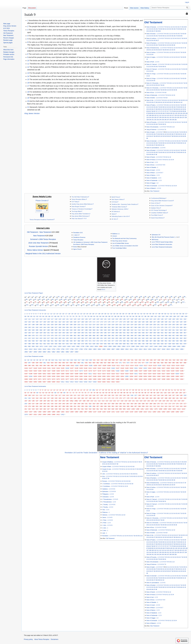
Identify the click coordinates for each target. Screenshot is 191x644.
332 (52, 333)
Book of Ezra (150, 92)
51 (162, 109)
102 (176, 113)
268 (136, 327)
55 (169, 109)
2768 (81, 349)
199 (37, 324)
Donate (38, 211)
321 (174, 330)
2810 (127, 349)
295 (75, 330)
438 (128, 338)
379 (67, 335)
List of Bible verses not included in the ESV (125, 246)
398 (139, 335)
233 (166, 324)
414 (37, 338)
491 (166, 341)
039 (163, 360)
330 (45, 333)
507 (64, 344)
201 (45, 324)
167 (79, 322)
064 (94, 363)
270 (143, 327)
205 (60, 324)
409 (181, 335)
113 (163, 115)
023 (102, 360)
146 (165, 120)
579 (83, 344)
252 (75, 327)
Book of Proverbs (151, 122)
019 (87, 360)
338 (75, 333)
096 (52, 365)
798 (147, 344)
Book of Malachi (151, 188)
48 (156, 31)
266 (128, 327)
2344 (137, 346)
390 (109, 335)
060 (79, 363)
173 (102, 322)
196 (26, 324)
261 (109, 327)
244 (45, 327)
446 (158, 338)
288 (48, 330)
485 (143, 341)
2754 (54, 349)
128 (160, 117)
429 (94, 338)
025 (110, 360)
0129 (40, 368)
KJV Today (75, 202)
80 (174, 111)
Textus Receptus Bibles (79, 199)
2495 (183, 346)
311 (136, 330)
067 (105, 363)
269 (139, 327)
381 (75, 335)
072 (124, 363)
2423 (142, 346)
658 (117, 344)
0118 (150, 365)
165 (71, 322)
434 (113, 338)
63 (183, 109)
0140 (86, 368)
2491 (179, 346)
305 (113, 330)
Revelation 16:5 (78, 233)
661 (128, 344)
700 (143, 344)
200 (41, 324)
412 (29, 338)
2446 (165, 346)
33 (169, 29)
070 (117, 363)
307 (120, 330)
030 (128, 360)
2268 (133, 346)
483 (136, 341)
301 (98, 330)
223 (128, 324)
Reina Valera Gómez (35, 250)
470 (86, 341)
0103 (81, 365)
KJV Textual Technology (158, 210)
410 (185, 335)
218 (109, 324)
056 (64, 363)
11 (170, 27)
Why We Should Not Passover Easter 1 (163, 237)
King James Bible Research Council (162, 201)
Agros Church (77, 249)
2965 (76, 352)
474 (102, 341)
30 (163, 29)
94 (160, 113)
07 (43, 360)
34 (171, 29)
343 (94, 333)
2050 (101, 346)
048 (33, 363)
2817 (159, 349)
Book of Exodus (151, 34)
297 (83, 330)
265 (124, 327)
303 (105, 330)
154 (29, 322)
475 (105, 341)
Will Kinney (155, 240)
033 (140, 360)
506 (60, 344)
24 (153, 29)
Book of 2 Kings (151, 78)
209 (75, 324)
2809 (122, 349)
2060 (115, 346)
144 (160, 120)
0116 (141, 365)
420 (60, 338)
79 (173, 111)
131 (168, 117)
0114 (132, 365)
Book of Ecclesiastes (152, 127)
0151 (136, 368)
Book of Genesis (151, 27)
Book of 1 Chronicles (152, 83)
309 (128, 330)
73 (162, 111)
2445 (160, 346)
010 (53, 360)
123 (148, 117)
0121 (164, 365)
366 (181, 333)
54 (167, 109)
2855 (182, 349)
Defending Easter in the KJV (120, 216)
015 (72, 360)
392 (117, 335)
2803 (95, 349)
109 (153, 115)
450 (174, 338)
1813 (92, 346)
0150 (131, 368)
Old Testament (153, 22)
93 (158, 113)
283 (29, 330)
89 (151, 113)
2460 (170, 346)
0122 (169, 365)
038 (159, 360)
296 (79, 330)
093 (41, 365)
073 (128, 363)
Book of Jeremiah (151, 141)
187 (155, 322)
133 (173, 117)
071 (120, 363)
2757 (67, 349)
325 (26, 333)
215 (98, 324)
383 (83, 335)
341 (86, 333)
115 (168, 115)
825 (158, 344)
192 (174, 322)
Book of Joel (150, 162)
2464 (174, 346)
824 (155, 344)
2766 (72, 349)
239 (26, 327)
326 (29, 333)
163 (64, 322)
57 (173, 109)
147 (168, 120)
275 (162, 327)
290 (56, 330)
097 (56, 365)
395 (128, 335)
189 (162, 322)
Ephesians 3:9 (156, 235)
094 (45, 365)
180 (128, 322)
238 (185, 324)
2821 (177, 349)
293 (67, 330)
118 (175, 115)
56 (171, 109)
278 (174, 327)
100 (171, 113)
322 (177, 330)
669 (132, 344)
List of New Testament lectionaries (162, 247)
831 (181, 344)
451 (177, 338)
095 (48, 365)
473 (98, 341)
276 (166, 327)
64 (185, 109)
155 (33, 322)
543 (67, 344)
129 (163, 117)
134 (175, 117)
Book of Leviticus (151, 38)
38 (178, 29)
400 (147, 335)
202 (48, 324)
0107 (100, 365)
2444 (156, 346)
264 (120, 327)
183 (139, 322)
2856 (26, 352)
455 (29, 341)
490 (162, 341)
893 (33, 346)
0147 (118, 368)
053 (52, 363)
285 (37, 330)
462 (56, 341)
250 (67, 327)
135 (178, 117)
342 (90, 333)
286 (41, 330)
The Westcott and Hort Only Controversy (124, 238)
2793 (86, 349)
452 (181, 338)
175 (109, 322)
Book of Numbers (151, 43)
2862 (54, 352)
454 (26, 341)
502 (45, 344)
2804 (99, 349)
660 (124, 344)
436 (120, 338)
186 (151, 322)
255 (86, 327)
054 (56, 363)
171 (94, 322)
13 (173, 27)
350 (120, 333)
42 (185, 29)
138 (186, 117)
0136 (67, 368)
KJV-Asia (114, 202)
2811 (131, 349)
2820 (173, 349)
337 (71, 333)
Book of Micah (151, 173)
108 (150, 115)
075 (136, 363)
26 (156, 29)
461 (52, 341)
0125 (182, 365)
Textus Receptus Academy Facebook (41, 219)
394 (124, 335)
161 (56, 322)
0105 (91, 365)
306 (117, 330)
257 (94, 327)
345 (102, 333)
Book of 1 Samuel (152, 64)
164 (67, 322)
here (103, 290)
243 (41, 327)
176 (113, 322)
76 (167, 111)
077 (143, 363)
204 (56, 324)
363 (170, 333)
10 (168, 27)
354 (136, 333)
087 (181, 363)
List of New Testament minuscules (162, 244)
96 (163, 113)
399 (143, 335)
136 (181, 117)
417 (48, 338)
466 (71, 341)
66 (149, 111)
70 (156, 111)
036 (151, 360)
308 (124, 330)
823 (151, 344)
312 (139, 330)
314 (147, 330)
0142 (95, 368)
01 (25, 360)
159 (48, 322)
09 (49, 360)
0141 (90, 368)
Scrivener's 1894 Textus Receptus (43, 239)
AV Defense (115, 211)
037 (155, 360)
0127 (31, 368)
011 (56, 360)
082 (162, 363)
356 (143, 333)
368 (26, 335)
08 (46, 360)
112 (160, 115)
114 (165, 115)
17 (180, 27)
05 (37, 360)
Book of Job (150, 100)
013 (64, 360)
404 (162, 335)
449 (170, 338)
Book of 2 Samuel (152, 69)
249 (64, 327)
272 (151, 327)
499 (33, 344)
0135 (63, 368)
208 (71, 324)
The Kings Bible (76, 211)
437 (124, 338)
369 (29, 335)
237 (181, 324)
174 (105, 322)
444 (151, 338)
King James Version (32, 113)
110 (155, 115)
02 (28, 360)
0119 (155, 365)
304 (109, 330)
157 (41, 322)
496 (185, 341)
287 (45, 330)
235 (174, 324)
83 (180, 111)
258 (98, 327)
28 (160, 29)
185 (147, 322)
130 (165, 117)
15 (177, 27)
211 (83, 324)
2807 (113, 349)
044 (182, 360)
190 (166, 322)
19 (184, 27)
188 (158, 322)
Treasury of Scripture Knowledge (81, 209)
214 (94, 324)
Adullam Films (155, 208)
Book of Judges (151, 57)
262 (113, 327)
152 (185, 319)
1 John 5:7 (76, 235)
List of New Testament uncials (34, 356)
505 (56, 344)
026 (113, 360)
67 (151, 111)
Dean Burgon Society (78, 207)
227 (143, 324)
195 (185, 322)
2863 (58, 352)
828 (170, 344)
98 (167, 113)
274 (158, 327)
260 (105, 327)
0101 (72, 365)
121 (183, 115)
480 (124, 341)
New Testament (155, 191)
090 (29, 365)
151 (181, 319)
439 (132, 338)
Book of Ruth (150, 62)
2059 (110, 346)
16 (179, 27)
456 (33, 341)
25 (154, 29)
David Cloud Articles (157, 218)
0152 (141, 368)
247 (56, 327)
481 (128, 341)
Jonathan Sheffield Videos (159, 213)
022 (98, 360)
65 (147, 111)
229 (151, 324)
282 (26, 330)
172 (98, 322)
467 (75, 341)
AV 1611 (114, 219)
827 (166, 344)
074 (132, 363)
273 (155, 327)
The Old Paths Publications (80, 197)
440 (136, 338)
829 (174, 344)
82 (178, 111)
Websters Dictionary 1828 (119, 209)
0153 (145, 368)
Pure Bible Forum (156, 215)
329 (41, 333)
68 (153, 111)
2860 (44, 352)
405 (166, 335)
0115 (137, 365)
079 (151, 363)
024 (106, 360)
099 (64, 365)
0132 (54, 368)
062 (86, 363)
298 (86, 330)
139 (148, 120)
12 (171, 27)
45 (151, 31)
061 (83, 363)
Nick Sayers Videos (117, 199)
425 (79, 338)
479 (120, 341)
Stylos (113, 214)
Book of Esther (151, 98)
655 (105, 344)
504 (52, 344)
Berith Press (115, 197)
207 (67, 324)
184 (143, 322)
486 (147, 341)
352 (128, 333)
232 (162, 324)
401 (151, 335)
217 (105, 324)
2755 (58, 349)
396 (132, 335)
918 (37, 346)
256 (90, 327)
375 (52, 335)
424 (75, 338)
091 (33, 365)
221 (120, 324)
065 (98, 363)
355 (139, 333)
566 (79, 344)
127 (158, 117)
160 (52, 322)
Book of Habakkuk (152, 178)
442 (143, 338)
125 (153, 117)
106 (186, 113)
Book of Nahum (151, 175)
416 (45, 338)
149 (173, 120)
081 (158, 363)
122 (186, 115)
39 (180, 29)
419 (56, 338)
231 (158, 324)
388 (102, 335)
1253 (60, 346)
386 (94, 335)
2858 (35, 352)
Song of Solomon (151, 130)
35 (173, 29)
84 (182, 111)
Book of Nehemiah (152, 95)
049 (37, 363)
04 (34, 360)
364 (174, 333)
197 (29, 324)
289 (52, 330)
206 (64, 324)
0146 (113, 368)
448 (166, 338)
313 (143, 330)
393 (120, 335)
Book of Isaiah (151, 132)
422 (67, 338)
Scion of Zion (155, 203)
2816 (154, 349)
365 (177, 333)
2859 (40, 352)
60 (178, 109)
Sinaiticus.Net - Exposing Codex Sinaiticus (124, 204)
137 (183, 117)
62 (182, 109)
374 (48, 335)
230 (155, 324)
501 (41, 344)
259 (102, 327)
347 (109, 333)
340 (83, 333)
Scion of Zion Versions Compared (161, 206)
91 (154, 113)
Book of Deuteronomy (153, 48)
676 (136, 344)
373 (45, 335)
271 (147, 327)
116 (170, 115)
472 (94, 341)
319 (166, 330)
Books (75, 247)
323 (181, 330)
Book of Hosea (151, 160)
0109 (109, 365)
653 (98, 344)
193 (177, 322)
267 (132, 327)
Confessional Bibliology (158, 198)
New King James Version (120, 241)
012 (60, 360)
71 (158, 111)
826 (162, 344)
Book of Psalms (151, 105)
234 (170, 324)
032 (136, 360)
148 (170, 120)
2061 (119, 346)
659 (120, 344)
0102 (77, 365)
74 (163, 111)
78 (171, 111)
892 (29, 346)
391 (113, 335)
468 (79, 341)
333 (56, 333)
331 (48, 333)
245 (48, 327)
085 (174, 363)
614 (90, 344)
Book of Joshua (151, 52)
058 (71, 363)
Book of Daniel (151, 157)
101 (174, 113)
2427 (147, 346)
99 (169, 113)
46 (153, 31)
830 (177, 344)
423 (71, 338)
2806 (109, 349)
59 (176, 109)
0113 (127, 365)
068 (109, 363)
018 (83, 360)
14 (175, 27)
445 (155, 338)
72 (160, 111)
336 (67, 333)
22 (149, 29)
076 (139, 363)
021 (94, 360)
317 (158, 330)
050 (41, 363)
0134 (58, 368)
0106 (95, 365)
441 (139, 338)
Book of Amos (150, 165)
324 (185, 330)
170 (90, 322)
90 (153, 113)
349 (117, 333)
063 (90, 363)
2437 (151, 346)
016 (75, 360)
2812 (136, 349)
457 (37, 341)
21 (147, 29)
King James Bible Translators (80, 214)
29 (162, 29)
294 (71, 330)
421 (64, 338)
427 (86, 338)
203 (52, 324)
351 (124, 333)
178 (120, 322)
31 (165, 29)
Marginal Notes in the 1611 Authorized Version (43, 254)
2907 (72, 352)
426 (83, 338)
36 (174, 29)
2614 (35, 349)
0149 (127, 368)
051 (45, 363)
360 (158, 333)
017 (79, 360)
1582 (78, 346)
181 (132, 322)
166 (75, 322)
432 (105, 338)
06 (40, 360)
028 (121, 360)
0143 (99, 368)
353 (132, 333)
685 (139, 344)
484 (139, 341)
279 (177, 327)
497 (26, 344)
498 (29, 344)
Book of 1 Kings (151, 74)
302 (102, 330)
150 (175, 120)
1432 (73, 346)
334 (60, 333)
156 (37, 322)
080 (155, 363)
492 (170, 341)
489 (158, 341)
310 (132, 330)
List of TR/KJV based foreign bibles (162, 242)
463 (60, 341)
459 (45, 341)
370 (33, 335)
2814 (145, 349)
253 (79, 327)
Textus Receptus (78, 240)
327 (33, 333)
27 (158, 29)
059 (75, 363)
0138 (76, 368)
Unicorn (115, 236)
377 (60, 335)
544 (71, 344)
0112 (123, 365)
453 (185, 338)
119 (178, 115)
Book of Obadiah (151, 167)
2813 (141, 349)
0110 (114, 365)
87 (147, 113)
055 (60, 363)
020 (91, 360)
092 (37, 365)
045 (185, 360)
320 (170, 330)
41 (183, 29)
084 (170, 363)
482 (132, 341)
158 (45, 322)
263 (117, 327)
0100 (68, 365)
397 (136, 335)
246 (52, 327)
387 (98, 335)
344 (98, 333)
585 (86, 344)
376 (56, 335)
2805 (104, 349)
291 (60, 330)
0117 (146, 365)
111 (158, 115)
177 (117, 322)
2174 (128, 346)
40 (182, 29)
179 (124, 322)
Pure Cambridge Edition (119, 248)
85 (183, 111)
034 (144, 360)
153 (26, 322)
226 (139, 324)
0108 (104, 365)
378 (64, 335)
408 (177, 335)
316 (155, 330)
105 (184, 113)
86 (185, 111)
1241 (55, 346)
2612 (26, 349)
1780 (87, 346)
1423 (64, 346)
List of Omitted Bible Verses (121, 243)
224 (132, 324)
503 (48, 344)
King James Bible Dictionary (80, 216)
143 (158, 120)
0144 (104, 368)
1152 (50, 346)
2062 (124, 346)
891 (26, 346)
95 (162, 113)
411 (26, 338)
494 (177, 341)
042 (174, 360)
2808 (118, 349)
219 (113, 324)
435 (117, 338)
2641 (49, 349)
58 (174, 109)
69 (154, 111)
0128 (35, 368)
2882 (67, 352)
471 (90, 341)
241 (33, 327)
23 (151, 29)
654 (102, 344)
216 (102, 324)
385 (90, 335)
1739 (82, 346)
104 (181, 113)
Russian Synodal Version (38, 246)
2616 (44, 349)
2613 (31, 349)
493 (174, 341)
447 (162, 338)
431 (102, 338)
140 (150, 120)
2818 (163, 349)
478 (117, 341)
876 (185, 344)
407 (174, 335)
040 (166, 360)
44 (149, 31)
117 (173, 115)
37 (176, 29)
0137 (72, 368)
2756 (63, 349)
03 (31, 360)
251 (71, 327)
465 (67, 341)
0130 (44, 368)
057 (67, 363)
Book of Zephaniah (152, 180)
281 (185, 327)
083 (166, 363)
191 (170, 322)
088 (185, 363)
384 (86, 335)
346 (105, 333)
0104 (86, 365)
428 (90, 338)
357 (147, 333)
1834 (96, 346)
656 (109, 344)
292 (64, 330)
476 (109, 341)
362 (166, 333)
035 (147, 360)
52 (163, 109)
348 (113, 333)
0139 (81, 368)
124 (150, 117)
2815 (150, 349)
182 (136, 322)
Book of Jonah (151, 170)
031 (132, 360)
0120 (159, 365)
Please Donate (41, 201)
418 (52, 338)
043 (178, 360)
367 (185, 333)
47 (154, 31)
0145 (109, 368)
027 (117, 360)
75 (165, 111)
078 (147, 363)
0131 (49, 368)
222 (124, 324)
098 (60, 365)
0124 (178, 365)
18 (182, 27)
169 (86, 322)
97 (165, 113)
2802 (90, 349)
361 (162, 333)
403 (158, 335)
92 (156, 113)
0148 (122, 368)
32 (167, 29)
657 (113, 344)
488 (155, 341)
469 (83, 341)
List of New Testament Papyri (34, 293)
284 (33, 330)
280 (181, 327)
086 (177, 363)
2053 (105, 346)
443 (147, 338)
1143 (46, 346)
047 (29, 363)
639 (94, 344)
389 (105, 335)
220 (117, 324)
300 (94, 330)
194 (181, 322)
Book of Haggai (151, 183)
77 (169, 111)
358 (151, 333)
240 (29, 327)
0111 (118, 365)
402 (155, 335)
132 (170, 117)
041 (170, 360)
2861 (49, 352)
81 (176, 111)
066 (102, 363)
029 (125, 360)
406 (170, 335)
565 (75, 344)
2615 (40, 349)
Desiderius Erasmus (79, 237)
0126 (26, 368)
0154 (150, 368)
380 (71, 335)
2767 (76, 349)
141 (153, 120)
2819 (168, 349)
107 (148, 115)
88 (149, 113)
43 (147, 31)
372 (41, 335)
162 (60, 322)
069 (113, 363)
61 (180, 109)
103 (179, 113)
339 (79, 333)
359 (155, 333)
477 (113, 341)
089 (26, 365)
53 (165, 109)
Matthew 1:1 (116, 234)
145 (163, 120)
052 (48, 363)
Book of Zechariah (152, 186)
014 (68, 360)
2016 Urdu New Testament (38, 243)
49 (158, 31)
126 (155, 117)
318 (162, 330)
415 (41, 338)
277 (170, 327)
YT (84, 219)
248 (60, 327)
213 (90, 324)
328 (37, 333)
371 (37, 335)
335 (64, 333)
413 (33, 338)
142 (155, 120)
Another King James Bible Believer (82, 204)
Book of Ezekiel (151, 150)
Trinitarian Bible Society (119, 207)
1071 (41, 346)
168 (83, 322)
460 (48, 341)
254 (83, 327)
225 (136, 324)
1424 (69, 346)
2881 (63, 352)
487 (151, 341)
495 (181, 341)
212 (86, 324)
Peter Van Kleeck (77, 219)
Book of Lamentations (153, 148)
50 (160, 31)
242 (37, 327)
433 (109, 338)
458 (41, 341)
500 (37, 344)
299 (90, 330)
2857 (31, 352)
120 (181, 115)
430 (98, 338)
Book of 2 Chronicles (152, 88)
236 (177, 324)
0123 (173, 365)
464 (64, 341)
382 (79, 335)
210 (79, 324)
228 (147, 324)
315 (151, 330)
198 (33, 324)
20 (186, 27)
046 (26, 363)
